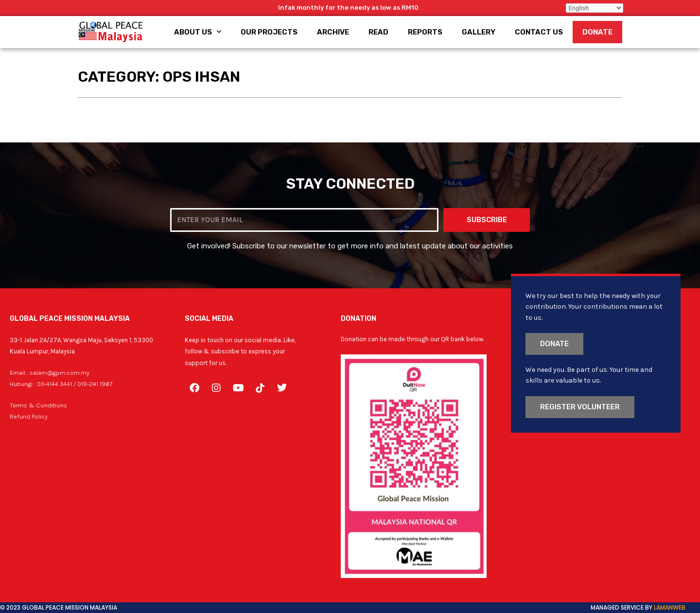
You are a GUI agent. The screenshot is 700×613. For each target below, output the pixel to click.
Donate (597, 32)
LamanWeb (670, 607)
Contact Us (539, 32)
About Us (198, 32)
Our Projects (269, 32)
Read (378, 32)
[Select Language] (595, 8)
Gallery (479, 32)
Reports (425, 32)
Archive (333, 32)
